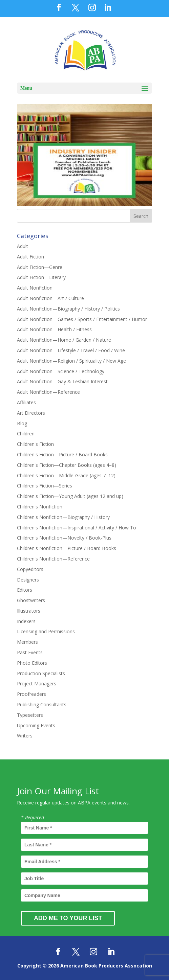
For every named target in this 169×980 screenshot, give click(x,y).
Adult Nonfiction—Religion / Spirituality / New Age (71, 361)
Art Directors (31, 413)
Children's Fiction (35, 444)
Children (26, 434)
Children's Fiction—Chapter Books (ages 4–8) (67, 465)
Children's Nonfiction (40, 507)
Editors (25, 590)
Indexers (26, 621)
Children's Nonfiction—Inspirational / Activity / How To (77, 528)
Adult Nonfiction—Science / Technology (61, 371)
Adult (23, 246)
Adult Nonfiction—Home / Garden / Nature (64, 340)
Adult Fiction (30, 257)
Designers (28, 580)
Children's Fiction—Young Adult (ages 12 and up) (70, 496)
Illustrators (29, 611)
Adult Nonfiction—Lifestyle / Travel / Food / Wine (71, 350)
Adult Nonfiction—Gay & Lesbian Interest (62, 381)
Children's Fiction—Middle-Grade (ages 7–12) (66, 475)
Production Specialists (41, 673)
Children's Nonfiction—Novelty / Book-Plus (64, 538)
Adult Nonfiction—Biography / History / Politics (68, 309)
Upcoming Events (36, 725)
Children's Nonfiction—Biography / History (63, 517)
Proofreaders (31, 694)
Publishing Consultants (42, 704)
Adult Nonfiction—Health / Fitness (54, 329)
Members (27, 642)
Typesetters (30, 715)
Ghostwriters (31, 600)
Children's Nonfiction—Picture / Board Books (67, 548)
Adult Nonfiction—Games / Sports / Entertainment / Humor (82, 319)
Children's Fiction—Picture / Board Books (62, 454)
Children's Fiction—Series (45, 486)
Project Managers (37, 683)
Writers (25, 736)
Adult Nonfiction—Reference (48, 392)
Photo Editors (32, 663)
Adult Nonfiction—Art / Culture (50, 298)
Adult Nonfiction (35, 288)
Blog (22, 423)
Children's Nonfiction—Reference (53, 559)
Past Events (30, 652)
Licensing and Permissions (46, 631)
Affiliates (26, 402)
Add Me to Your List (68, 918)
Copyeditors (30, 569)
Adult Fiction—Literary (41, 277)
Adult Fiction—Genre (40, 267)
